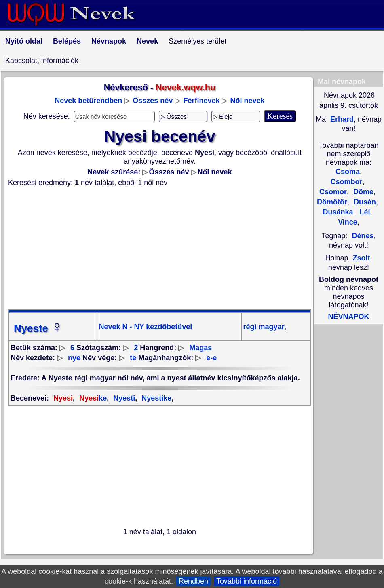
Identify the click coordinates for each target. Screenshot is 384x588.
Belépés (67, 41)
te (133, 358)
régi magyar (264, 327)
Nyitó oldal (24, 41)
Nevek (147, 41)
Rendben (193, 581)
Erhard (341, 119)
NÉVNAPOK (348, 317)
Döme (362, 192)
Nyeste (38, 328)
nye (74, 358)
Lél (364, 212)
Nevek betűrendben (88, 101)
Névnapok (109, 41)
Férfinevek (201, 101)
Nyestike (155, 398)
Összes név (153, 101)
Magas (200, 348)
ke (92, 398)
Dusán (364, 202)
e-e (211, 358)
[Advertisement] (160, 248)
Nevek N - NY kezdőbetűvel (146, 327)
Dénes (363, 236)
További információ (247, 581)
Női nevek (248, 101)
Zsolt (362, 258)
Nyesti (123, 398)
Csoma (348, 172)
